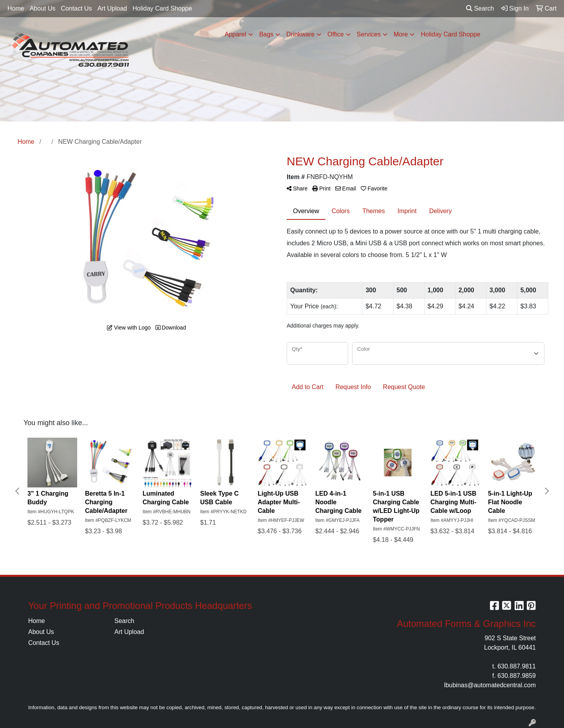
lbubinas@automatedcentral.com (490, 685)
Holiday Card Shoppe (162, 8)
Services (369, 34)
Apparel (235, 34)
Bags (266, 34)
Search (480, 8)
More (401, 34)
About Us (43, 8)
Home (16, 8)
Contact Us (77, 8)
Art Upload (112, 8)
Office (336, 34)
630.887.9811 (517, 666)
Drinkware (300, 34)
